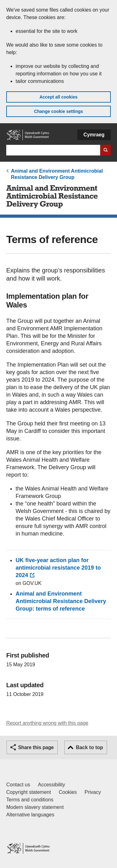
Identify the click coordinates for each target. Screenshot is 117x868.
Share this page (36, 747)
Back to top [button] (89, 747)
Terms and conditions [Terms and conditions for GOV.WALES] (30, 800)
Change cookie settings (58, 111)
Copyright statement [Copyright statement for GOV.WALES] (29, 792)
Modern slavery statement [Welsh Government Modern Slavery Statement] (35, 807)
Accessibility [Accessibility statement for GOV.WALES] (51, 785)
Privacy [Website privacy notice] (93, 792)
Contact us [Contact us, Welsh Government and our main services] (18, 785)
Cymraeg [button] (94, 135)
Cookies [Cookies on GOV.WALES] (68, 792)
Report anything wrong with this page (47, 723)
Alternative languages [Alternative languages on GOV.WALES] (30, 815)
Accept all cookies (58, 97)
